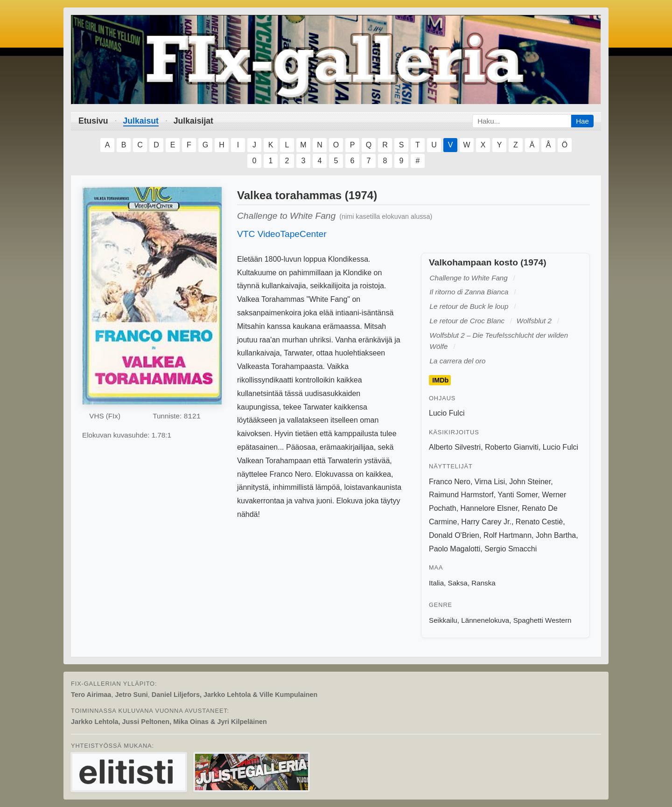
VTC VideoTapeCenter (282, 234)
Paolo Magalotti (455, 549)
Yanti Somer (518, 495)
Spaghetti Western (542, 620)
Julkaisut (141, 121)
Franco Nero (450, 482)
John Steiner (530, 482)
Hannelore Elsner (489, 508)
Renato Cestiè (539, 522)
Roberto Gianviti (512, 447)
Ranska (483, 583)
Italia (436, 583)
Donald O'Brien (454, 535)
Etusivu (93, 121)
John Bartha (556, 535)
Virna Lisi (490, 482)
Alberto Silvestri (455, 447)
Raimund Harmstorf (461, 495)
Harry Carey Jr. (486, 522)
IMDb (440, 380)
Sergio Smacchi (511, 549)
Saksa (458, 583)
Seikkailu (443, 620)
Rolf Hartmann (507, 535)
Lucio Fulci (447, 413)
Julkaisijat (193, 121)
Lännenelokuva (485, 620)
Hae (582, 121)
